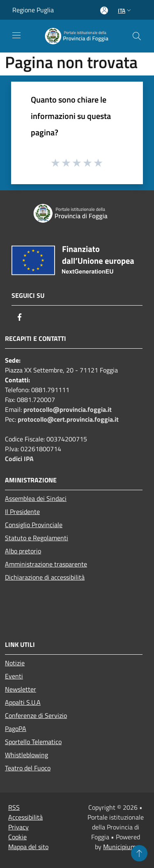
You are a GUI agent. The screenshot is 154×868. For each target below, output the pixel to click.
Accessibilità (25, 817)
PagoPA (16, 729)
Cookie (17, 837)
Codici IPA (19, 459)
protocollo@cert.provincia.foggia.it (68, 419)
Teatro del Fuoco (28, 768)
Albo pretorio (23, 551)
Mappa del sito (28, 847)
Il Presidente (22, 512)
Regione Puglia (33, 10)
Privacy (18, 827)
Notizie (15, 663)
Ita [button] (125, 10)
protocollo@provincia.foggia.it (68, 409)
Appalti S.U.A (23, 702)
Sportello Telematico (33, 742)
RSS (14, 807)
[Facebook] (20, 317)
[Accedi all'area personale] (104, 10)
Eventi (14, 676)
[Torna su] (139, 853)
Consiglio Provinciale (34, 525)
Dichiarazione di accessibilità (45, 577)
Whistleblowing (26, 755)
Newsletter (21, 689)
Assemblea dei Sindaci (36, 498)
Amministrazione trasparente (46, 564)
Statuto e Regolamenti (37, 538)
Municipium (120, 847)
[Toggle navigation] (16, 35)
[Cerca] (137, 36)
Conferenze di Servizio (36, 715)
